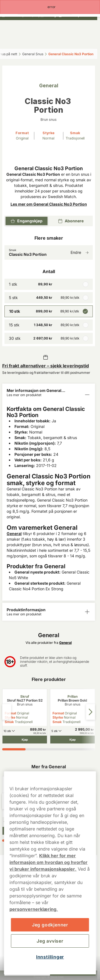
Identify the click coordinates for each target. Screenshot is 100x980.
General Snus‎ (33, 54)
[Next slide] (91, 712)
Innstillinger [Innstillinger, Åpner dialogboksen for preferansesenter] (50, 957)
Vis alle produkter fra (49, 643)
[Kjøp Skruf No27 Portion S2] (25, 740)
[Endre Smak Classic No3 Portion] (49, 252)
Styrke (58, 717)
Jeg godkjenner (50, 925)
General (14, 534)
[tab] (14, 749)
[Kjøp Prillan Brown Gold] (72, 740)
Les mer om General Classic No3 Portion (49, 204)
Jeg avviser (50, 941)
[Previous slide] (7, 712)
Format (58, 713)
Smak (9, 722)
